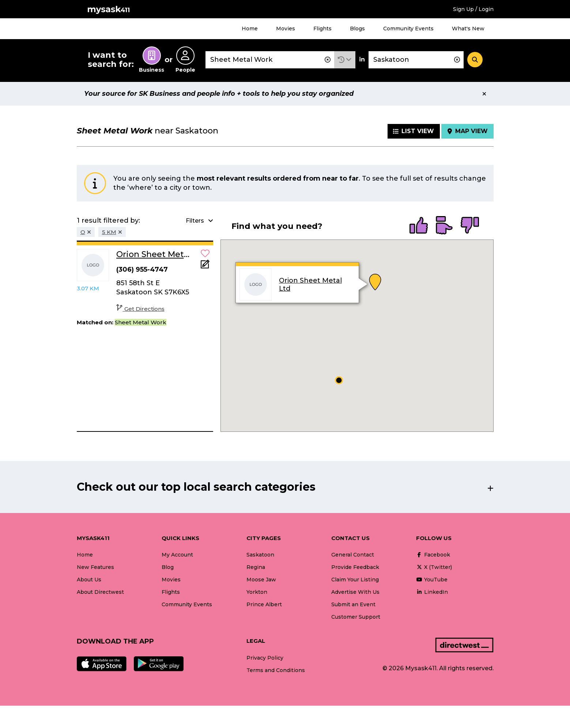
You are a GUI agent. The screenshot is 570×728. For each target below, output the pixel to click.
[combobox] (270, 60)
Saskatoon (260, 555)
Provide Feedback (355, 567)
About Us (89, 580)
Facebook (433, 555)
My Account (177, 555)
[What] (270, 60)
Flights (322, 29)
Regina (256, 567)
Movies (286, 29)
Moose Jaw (261, 580)
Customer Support (356, 617)
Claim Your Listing (355, 580)
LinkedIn (432, 592)
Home (250, 29)
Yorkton (257, 592)
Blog (168, 567)
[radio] (419, 226)
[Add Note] (205, 266)
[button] (345, 60)
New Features (95, 567)
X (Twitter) (434, 567)
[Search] (475, 60)
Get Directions (140, 309)
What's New (468, 29)
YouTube (432, 580)
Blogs (357, 29)
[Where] (416, 60)
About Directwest (100, 592)
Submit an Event (353, 604)
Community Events (408, 29)
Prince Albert (264, 604)
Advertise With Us (355, 592)
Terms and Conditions (276, 670)
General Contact (353, 555)
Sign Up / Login (473, 9)
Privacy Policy (265, 658)
